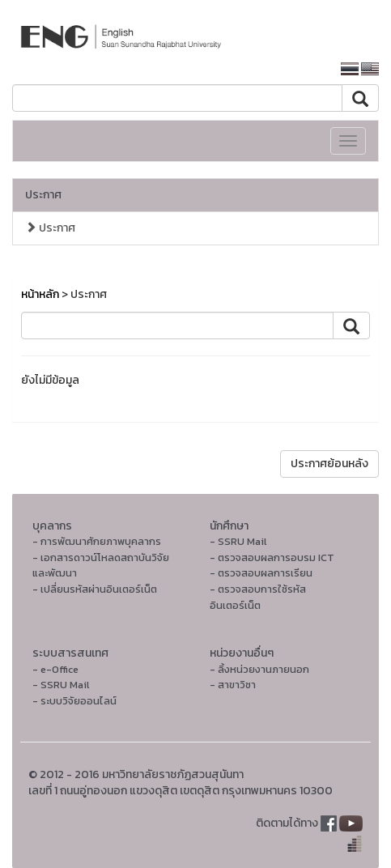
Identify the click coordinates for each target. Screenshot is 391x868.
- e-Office (55, 669)
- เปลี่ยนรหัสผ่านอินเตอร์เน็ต (95, 589)
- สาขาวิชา (233, 685)
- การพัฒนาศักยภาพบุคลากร (97, 541)
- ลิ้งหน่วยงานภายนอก (259, 669)
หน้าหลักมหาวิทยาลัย (271, 69)
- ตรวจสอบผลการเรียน (261, 573)
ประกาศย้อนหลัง (329, 464)
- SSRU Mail (238, 541)
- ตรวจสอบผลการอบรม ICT (272, 557)
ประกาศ (43, 195)
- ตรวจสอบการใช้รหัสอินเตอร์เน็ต (258, 597)
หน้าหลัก (40, 294)
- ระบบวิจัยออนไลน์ (74, 701)
